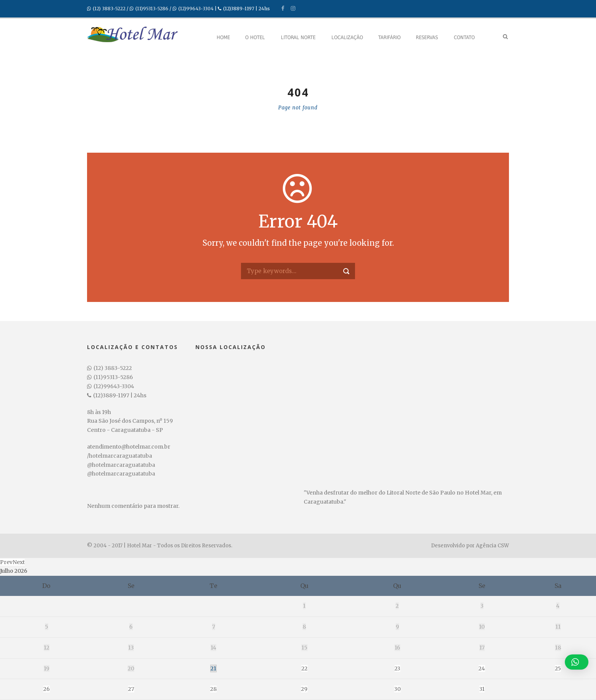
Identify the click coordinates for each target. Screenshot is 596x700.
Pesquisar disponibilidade (477, 689)
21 (213, 668)
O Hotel (255, 37)
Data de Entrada (103, 677)
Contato (464, 37)
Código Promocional (394, 677)
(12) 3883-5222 (109, 9)
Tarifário (389, 37)
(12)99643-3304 (196, 9)
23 (397, 668)
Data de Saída (172, 677)
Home (223, 37)
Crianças (309, 677)
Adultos (236, 677)
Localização (347, 37)
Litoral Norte (298, 37)
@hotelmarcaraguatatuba (121, 465)
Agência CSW (492, 546)
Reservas (427, 37)
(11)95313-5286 (152, 9)
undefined (261, 690)
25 (558, 668)
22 (304, 668)
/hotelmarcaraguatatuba (120, 456)
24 (482, 668)
